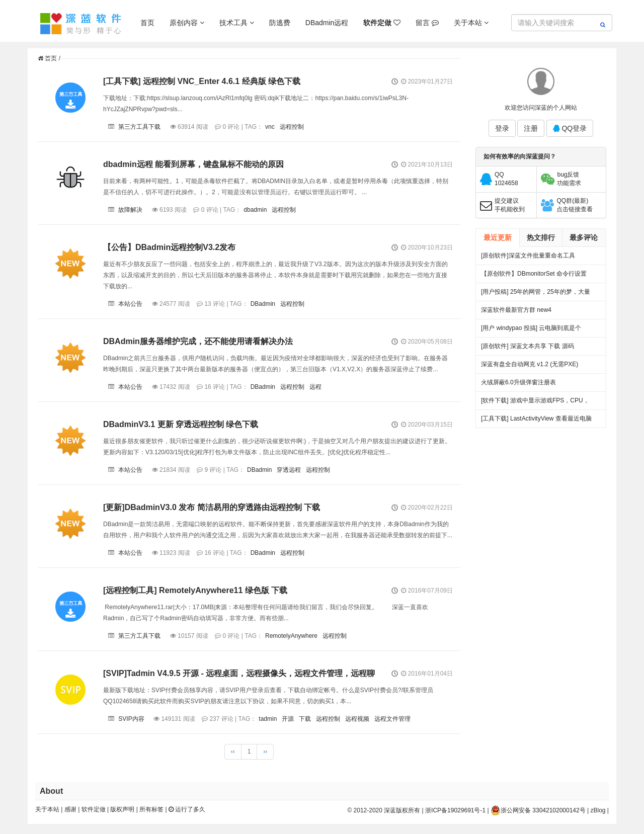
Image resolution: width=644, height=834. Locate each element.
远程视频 (357, 719)
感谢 (70, 809)
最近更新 (498, 237)
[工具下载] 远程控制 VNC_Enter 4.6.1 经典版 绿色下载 (202, 81)
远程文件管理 (392, 719)
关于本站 (471, 23)
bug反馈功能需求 (569, 179)
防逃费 (280, 23)
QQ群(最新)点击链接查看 (575, 205)
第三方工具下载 (139, 127)
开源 (288, 719)
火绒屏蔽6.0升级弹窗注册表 (518, 382)
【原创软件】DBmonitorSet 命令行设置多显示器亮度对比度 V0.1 (534, 276)
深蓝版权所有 (402, 810)
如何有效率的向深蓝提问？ (520, 156)
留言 (427, 23)
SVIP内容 (131, 719)
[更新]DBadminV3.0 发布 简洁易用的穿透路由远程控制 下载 (212, 507)
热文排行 (541, 237)
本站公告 (130, 304)
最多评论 (584, 237)
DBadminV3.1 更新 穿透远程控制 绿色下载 (181, 424)
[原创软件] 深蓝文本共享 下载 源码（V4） (528, 349)
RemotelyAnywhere (291, 636)
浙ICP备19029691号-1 (455, 810)
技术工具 (237, 23)
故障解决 (130, 210)
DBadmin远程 (327, 23)
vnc (270, 127)
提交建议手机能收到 (510, 205)
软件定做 (94, 809)
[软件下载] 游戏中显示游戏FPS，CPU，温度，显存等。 (535, 403)
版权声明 (122, 809)
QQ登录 (570, 128)
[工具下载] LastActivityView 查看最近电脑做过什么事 (536, 421)
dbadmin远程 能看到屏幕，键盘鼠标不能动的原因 (193, 164)
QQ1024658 (506, 179)
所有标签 (151, 809)
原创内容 (187, 23)
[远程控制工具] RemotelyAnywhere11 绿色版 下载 (195, 590)
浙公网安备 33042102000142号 (538, 810)
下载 (305, 719)
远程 (315, 387)
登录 (502, 128)
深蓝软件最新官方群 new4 (516, 310)
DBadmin (263, 304)
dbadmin (255, 210)
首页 (147, 23)
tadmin (268, 719)
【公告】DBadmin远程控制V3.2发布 (169, 247)
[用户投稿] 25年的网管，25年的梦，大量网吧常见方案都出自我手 (536, 295)
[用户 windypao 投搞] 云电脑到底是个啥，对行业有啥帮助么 (531, 331)
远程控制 (292, 127)
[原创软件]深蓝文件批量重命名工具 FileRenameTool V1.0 (528, 258)
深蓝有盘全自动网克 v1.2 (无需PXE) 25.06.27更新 (530, 367)
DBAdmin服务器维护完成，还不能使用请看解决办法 (198, 341)
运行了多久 (187, 809)
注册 (531, 128)
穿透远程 (289, 470)
